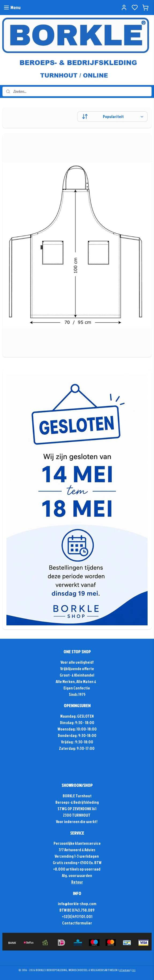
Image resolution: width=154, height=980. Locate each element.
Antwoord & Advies (80, 850)
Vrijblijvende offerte (77, 669)
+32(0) (67, 917)
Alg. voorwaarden (77, 876)
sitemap (125, 970)
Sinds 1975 (77, 694)
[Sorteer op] (112, 117)
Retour (77, 882)
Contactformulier (77, 923)
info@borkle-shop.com (77, 904)
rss (134, 970)
